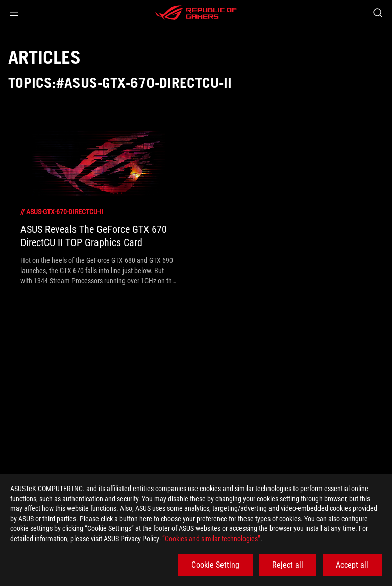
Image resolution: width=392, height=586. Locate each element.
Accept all (352, 565)
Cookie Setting (215, 565)
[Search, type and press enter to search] (377, 13)
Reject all (288, 565)
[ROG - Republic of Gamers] (196, 13)
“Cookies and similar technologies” (211, 539)
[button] (14, 13)
